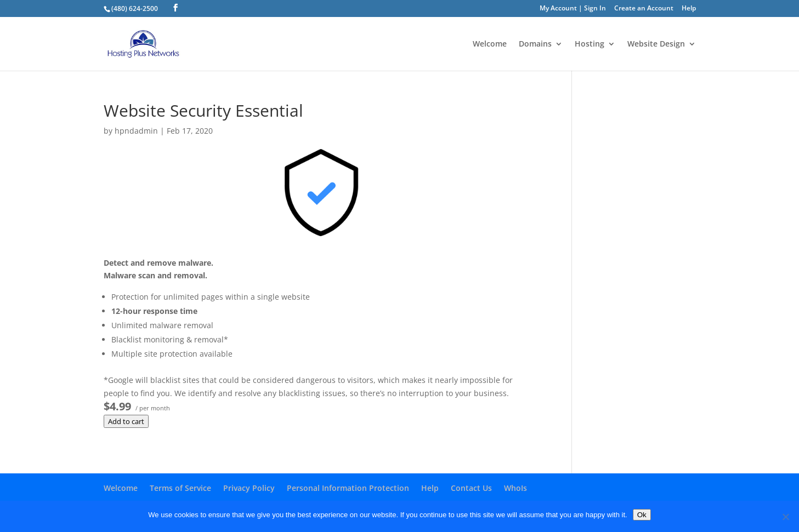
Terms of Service (180, 488)
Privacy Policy (249, 488)
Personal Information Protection (348, 488)
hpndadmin (136, 131)
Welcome (490, 44)
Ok (642, 515)
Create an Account (644, 9)
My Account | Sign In (573, 9)
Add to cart (126, 421)
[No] (785, 517)
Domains (535, 44)
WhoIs (515, 488)
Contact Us (471, 488)
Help (689, 9)
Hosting (590, 44)
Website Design (656, 44)
